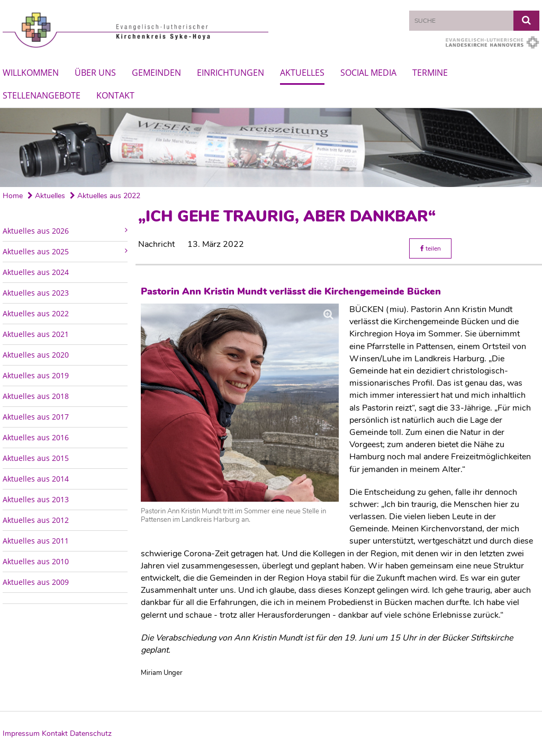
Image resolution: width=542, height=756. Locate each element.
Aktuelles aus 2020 (36, 355)
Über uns (95, 73)
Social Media (368, 73)
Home (13, 196)
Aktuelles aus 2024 (36, 272)
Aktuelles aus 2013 (36, 499)
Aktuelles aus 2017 (36, 417)
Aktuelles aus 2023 (36, 293)
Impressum (21, 733)
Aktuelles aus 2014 (36, 479)
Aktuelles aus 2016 (36, 437)
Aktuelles (302, 73)
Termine (430, 73)
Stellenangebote (42, 95)
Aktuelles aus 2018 (36, 396)
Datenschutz (91, 733)
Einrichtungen (231, 73)
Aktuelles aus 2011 (36, 541)
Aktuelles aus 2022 (105, 196)
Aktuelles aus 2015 (36, 458)
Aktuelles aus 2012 (36, 520)
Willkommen (31, 73)
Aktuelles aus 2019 (36, 375)
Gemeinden (156, 73)
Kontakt (115, 95)
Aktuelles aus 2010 (36, 561)
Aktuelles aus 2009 (36, 582)
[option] (271, 148)
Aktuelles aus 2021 (36, 334)
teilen (431, 248)
